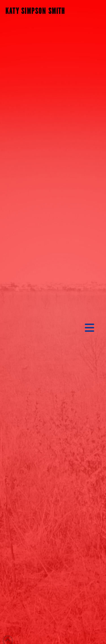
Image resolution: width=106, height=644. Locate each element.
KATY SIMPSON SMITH (35, 11)
